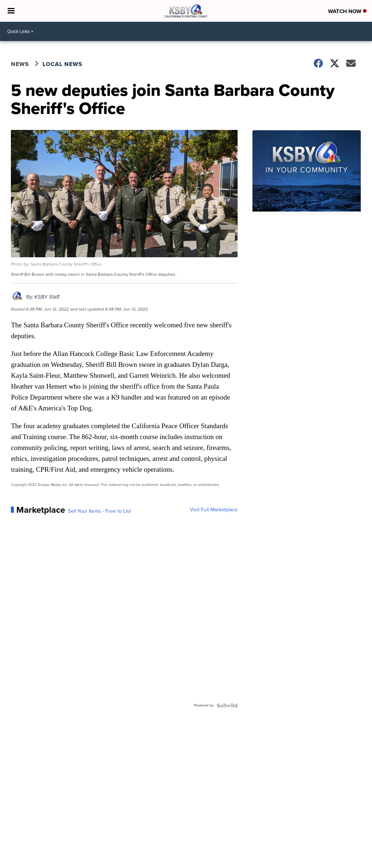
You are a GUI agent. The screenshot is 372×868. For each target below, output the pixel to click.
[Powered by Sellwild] (227, 705)
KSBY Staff (47, 297)
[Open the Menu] (11, 11)
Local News (62, 64)
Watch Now (347, 11)
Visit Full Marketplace (214, 510)
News (20, 64)
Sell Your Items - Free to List (99, 511)
